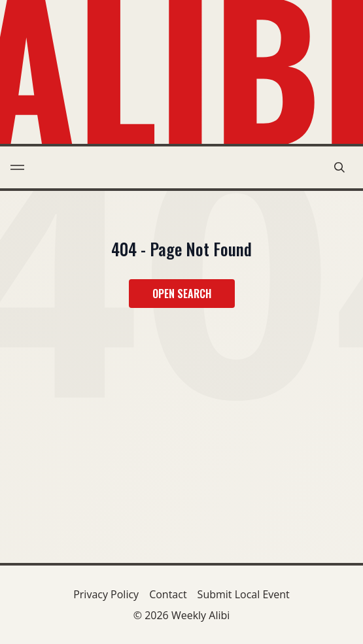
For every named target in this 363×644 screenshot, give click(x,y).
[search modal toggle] (339, 167)
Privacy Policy (106, 594)
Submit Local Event (244, 594)
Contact (168, 594)
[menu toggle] (17, 167)
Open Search (182, 294)
